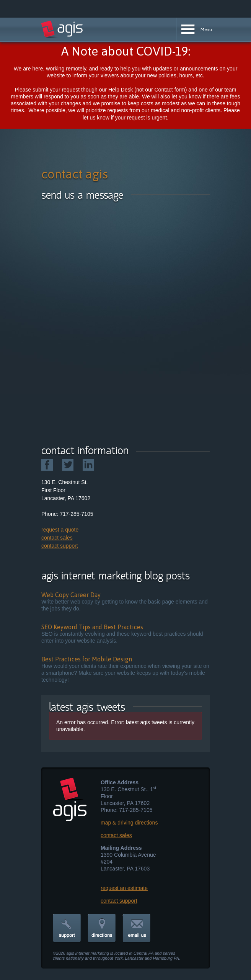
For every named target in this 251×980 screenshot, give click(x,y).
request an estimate (124, 888)
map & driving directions (129, 823)
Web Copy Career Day (71, 595)
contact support (60, 546)
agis (62, 29)
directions (102, 928)
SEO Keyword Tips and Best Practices (92, 627)
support (67, 928)
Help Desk (121, 90)
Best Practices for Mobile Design (87, 659)
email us (137, 928)
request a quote (60, 530)
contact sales (57, 538)
